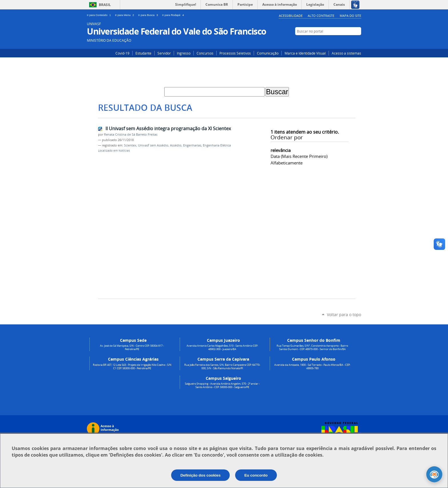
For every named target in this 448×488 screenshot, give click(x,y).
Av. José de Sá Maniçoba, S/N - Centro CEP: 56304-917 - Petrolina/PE (132, 348)
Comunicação (268, 53)
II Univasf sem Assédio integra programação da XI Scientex (168, 128)
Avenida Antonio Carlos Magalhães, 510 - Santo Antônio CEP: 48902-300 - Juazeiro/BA (222, 348)
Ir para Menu (126, 15)
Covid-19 (122, 53)
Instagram (340, 42)
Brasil (105, 5)
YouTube (358, 42)
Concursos (205, 53)
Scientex (130, 145)
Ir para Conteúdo (100, 15)
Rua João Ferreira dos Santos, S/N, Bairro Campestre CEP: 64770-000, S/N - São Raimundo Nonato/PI (222, 367)
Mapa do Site (350, 16)
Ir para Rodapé (174, 15)
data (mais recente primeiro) (299, 156)
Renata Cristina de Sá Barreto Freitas (131, 134)
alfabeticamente (287, 163)
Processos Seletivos (235, 53)
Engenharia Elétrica (217, 145)
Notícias (124, 151)
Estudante (143, 53)
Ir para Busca (149, 15)
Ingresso (184, 53)
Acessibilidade (291, 16)
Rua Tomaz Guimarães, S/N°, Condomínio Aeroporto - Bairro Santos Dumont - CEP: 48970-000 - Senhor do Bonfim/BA (312, 348)
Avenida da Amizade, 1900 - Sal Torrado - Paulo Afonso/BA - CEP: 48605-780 (312, 367)
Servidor (164, 53)
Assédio (176, 145)
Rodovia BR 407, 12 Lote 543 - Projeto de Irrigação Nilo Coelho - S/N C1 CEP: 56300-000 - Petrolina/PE (132, 367)
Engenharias (192, 145)
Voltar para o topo (344, 315)
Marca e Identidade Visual (305, 53)
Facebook (349, 42)
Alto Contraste (321, 16)
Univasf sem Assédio (153, 145)
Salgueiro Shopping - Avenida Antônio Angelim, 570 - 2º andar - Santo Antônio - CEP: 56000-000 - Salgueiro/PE (222, 385)
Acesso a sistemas (346, 53)
